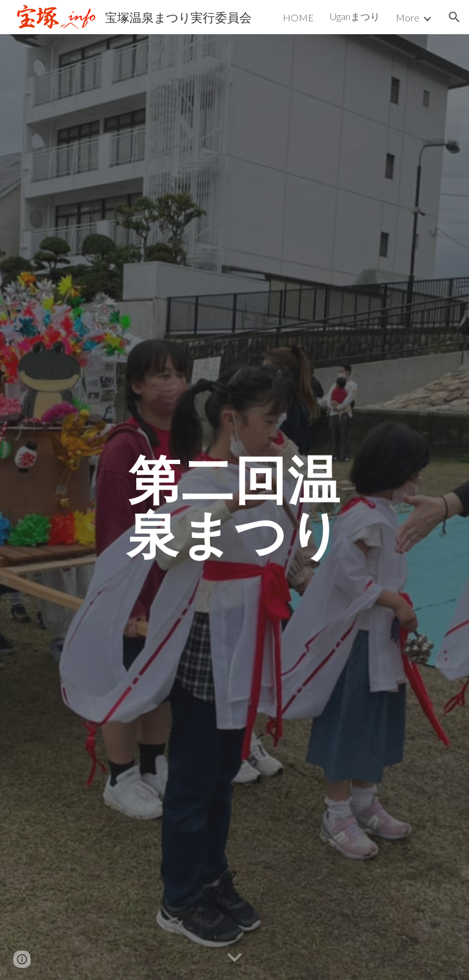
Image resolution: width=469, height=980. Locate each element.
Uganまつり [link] (355, 16)
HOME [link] (298, 17)
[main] (234, 507)
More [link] (408, 17)
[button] (454, 17)
